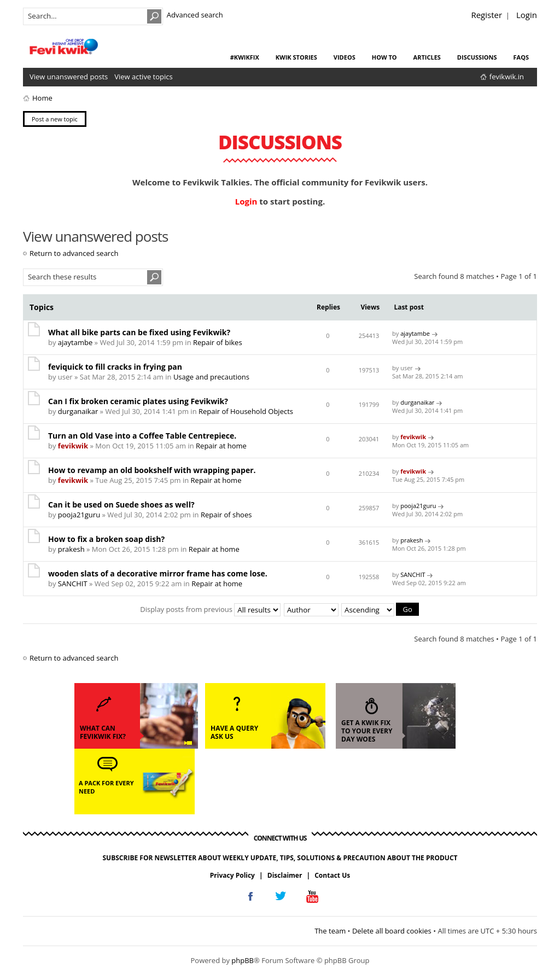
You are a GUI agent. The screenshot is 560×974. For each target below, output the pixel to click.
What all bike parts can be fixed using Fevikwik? (139, 332)
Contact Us (332, 875)
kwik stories (296, 57)
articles (427, 57)
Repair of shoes (226, 515)
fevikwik (73, 446)
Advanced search (195, 15)
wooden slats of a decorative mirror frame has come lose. (158, 573)
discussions (477, 57)
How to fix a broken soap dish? (106, 539)
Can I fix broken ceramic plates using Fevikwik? (138, 401)
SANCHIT (73, 584)
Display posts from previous (210, 609)
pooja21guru (79, 515)
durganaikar (78, 411)
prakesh (71, 549)
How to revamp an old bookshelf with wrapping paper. (152, 470)
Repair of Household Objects (246, 411)
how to (384, 57)
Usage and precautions (211, 377)
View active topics (143, 77)
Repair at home (221, 446)
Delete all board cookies (392, 930)
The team (330, 930)
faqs (521, 57)
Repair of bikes (218, 342)
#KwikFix (245, 57)
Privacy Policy (232, 875)
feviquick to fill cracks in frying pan (115, 367)
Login (527, 15)
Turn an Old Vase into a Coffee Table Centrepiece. (142, 436)
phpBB (243, 960)
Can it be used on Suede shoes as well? (121, 505)
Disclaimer (285, 875)
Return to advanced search (74, 253)
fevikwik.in (507, 77)
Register (486, 15)
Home (42, 98)
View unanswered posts (69, 77)
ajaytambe (75, 342)
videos (345, 57)
